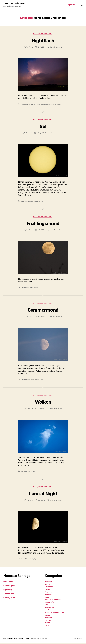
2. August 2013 (41, 133)
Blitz (22, 104)
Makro (47, 605)
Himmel (28, 380)
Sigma (37, 380)
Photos (47, 623)
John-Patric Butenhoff (53, 600)
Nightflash (43, 40)
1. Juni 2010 (41, 501)
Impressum (72, 5)
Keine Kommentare (56, 47)
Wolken (60, 104)
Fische (47, 590)
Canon (26, 104)
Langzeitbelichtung (43, 104)
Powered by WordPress (39, 639)
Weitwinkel (53, 104)
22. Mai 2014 (41, 47)
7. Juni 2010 (41, 409)
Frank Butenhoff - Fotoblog (16, 3)
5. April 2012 (41, 230)
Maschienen (49, 608)
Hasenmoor (32, 104)
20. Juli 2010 (41, 317)
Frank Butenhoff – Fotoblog (19, 639)
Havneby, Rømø (9, 598)
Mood (32, 288)
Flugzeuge (49, 593)
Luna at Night (43, 494)
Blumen (47, 585)
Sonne (41, 201)
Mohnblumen (8, 582)
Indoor (47, 598)
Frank (31, 47)
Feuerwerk (49, 587)
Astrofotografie (30, 201)
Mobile (47, 611)
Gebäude (48, 595)
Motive (47, 616)
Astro (22, 201)
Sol (43, 126)
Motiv (32, 560)
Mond (27, 288)
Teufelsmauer (9, 594)
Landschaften (50, 603)
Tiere (47, 626)
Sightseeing (8, 590)
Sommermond (43, 310)
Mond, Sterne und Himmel (43, 34)
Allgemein (48, 582)
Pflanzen (48, 621)
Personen (48, 618)
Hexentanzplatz (9, 586)
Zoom (36, 288)
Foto (37, 201)
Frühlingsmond (43, 224)
